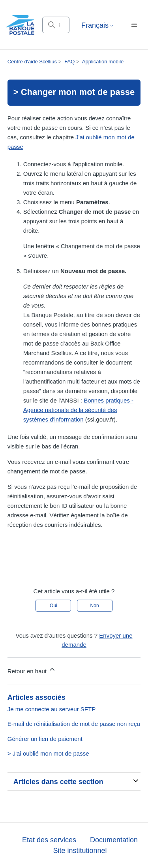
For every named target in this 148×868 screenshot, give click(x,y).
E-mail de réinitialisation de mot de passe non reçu (74, 724)
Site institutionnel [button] (80, 851)
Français (98, 25)
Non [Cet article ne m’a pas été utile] (95, 606)
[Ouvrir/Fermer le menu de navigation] (134, 25)
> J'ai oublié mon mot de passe (48, 753)
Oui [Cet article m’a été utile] (53, 606)
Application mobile (103, 62)
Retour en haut (32, 670)
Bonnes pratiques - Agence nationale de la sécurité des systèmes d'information (78, 410)
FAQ (69, 62)
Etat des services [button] (49, 840)
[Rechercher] (56, 25)
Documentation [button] (114, 840)
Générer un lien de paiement (45, 739)
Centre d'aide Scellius (32, 62)
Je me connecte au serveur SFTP (52, 709)
